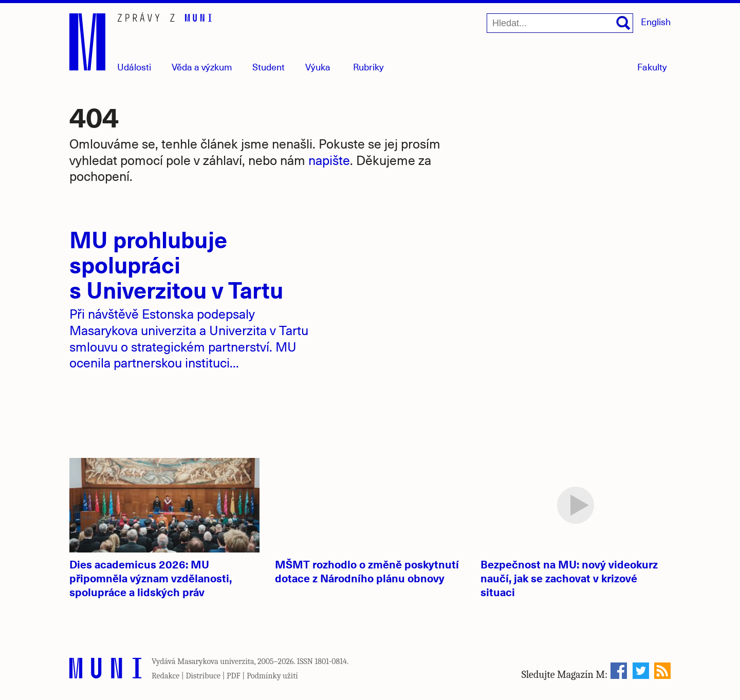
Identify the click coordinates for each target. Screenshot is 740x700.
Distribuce (203, 676)
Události (134, 67)
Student (269, 67)
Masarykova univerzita (216, 661)
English (656, 21)
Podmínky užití (272, 676)
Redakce (165, 676)
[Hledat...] (560, 23)
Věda (202, 67)
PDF (234, 676)
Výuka (318, 67)
